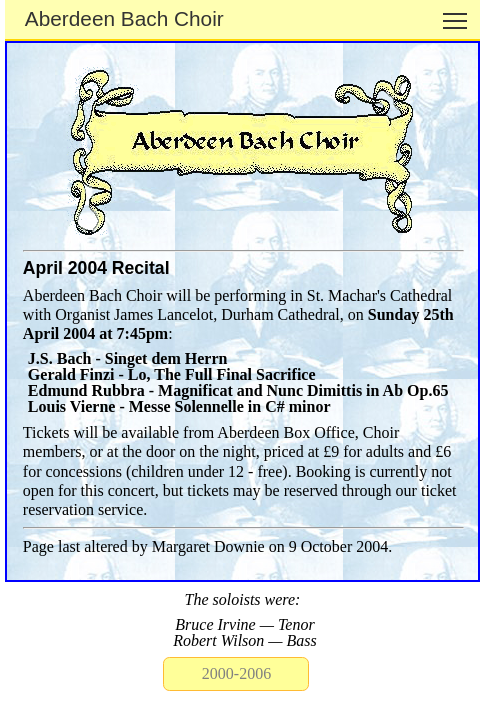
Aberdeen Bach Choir (124, 18)
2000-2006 (236, 673)
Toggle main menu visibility (456, 13)
